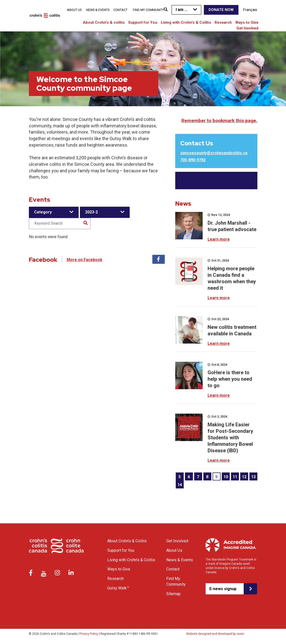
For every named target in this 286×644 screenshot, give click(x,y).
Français (250, 10)
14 (180, 485)
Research (223, 22)
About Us (74, 10)
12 (244, 477)
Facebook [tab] (159, 259)
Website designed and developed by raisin (215, 634)
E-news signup (223, 589)
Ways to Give (247, 22)
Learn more (219, 239)
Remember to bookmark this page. (219, 121)
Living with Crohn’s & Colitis (186, 22)
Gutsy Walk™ (118, 588)
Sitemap (173, 594)
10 (226, 477)
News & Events (98, 10)
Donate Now (221, 10)
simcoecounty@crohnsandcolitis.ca (214, 153)
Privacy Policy (89, 634)
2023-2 (91, 212)
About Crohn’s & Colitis (127, 541)
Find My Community (148, 10)
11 (235, 477)
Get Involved (247, 28)
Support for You (143, 22)
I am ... (182, 10)
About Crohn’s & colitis (104, 22)
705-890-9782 (193, 160)
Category (43, 212)
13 (253, 477)
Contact (120, 10)
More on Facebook (85, 260)
